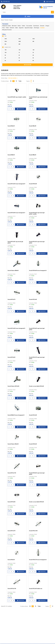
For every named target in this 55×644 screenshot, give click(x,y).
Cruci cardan (29, 26)
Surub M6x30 (33, 126)
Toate (20, 81)
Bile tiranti (14, 26)
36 (13, 81)
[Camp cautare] (26, 12)
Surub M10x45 (11, 357)
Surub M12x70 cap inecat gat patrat (37, 358)
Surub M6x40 (11, 560)
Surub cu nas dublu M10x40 (36, 386)
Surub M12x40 (33, 299)
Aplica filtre (28, 65)
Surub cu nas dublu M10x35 (36, 502)
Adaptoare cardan (7, 26)
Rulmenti (12, 28)
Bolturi (19, 26)
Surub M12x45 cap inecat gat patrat (15, 242)
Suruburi (42, 28)
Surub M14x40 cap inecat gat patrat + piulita (37, 213)
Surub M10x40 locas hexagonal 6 (16, 213)
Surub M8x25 (33, 155)
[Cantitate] (11, 109)
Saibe (17, 28)
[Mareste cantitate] (14, 109)
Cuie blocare (36, 26)
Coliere (23, 26)
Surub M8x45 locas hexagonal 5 (16, 415)
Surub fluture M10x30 (13, 386)
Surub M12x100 (33, 531)
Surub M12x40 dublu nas (36, 589)
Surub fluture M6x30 (13, 444)
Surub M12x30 (33, 415)
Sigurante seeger (29, 28)
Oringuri (47, 26)
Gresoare (42, 26)
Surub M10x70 (11, 299)
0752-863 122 (5, 1)
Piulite (7, 28)
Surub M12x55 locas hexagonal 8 (16, 184)
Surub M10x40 (11, 502)
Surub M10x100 (12, 589)
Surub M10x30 (33, 184)
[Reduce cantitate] (9, 109)
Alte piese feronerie (7, 30)
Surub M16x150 (12, 473)
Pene (4, 28)
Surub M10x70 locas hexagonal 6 (38, 560)
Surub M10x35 (33, 444)
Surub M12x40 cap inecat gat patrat (37, 329)
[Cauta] (52, 12)
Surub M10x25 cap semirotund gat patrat (38, 98)
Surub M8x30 (11, 155)
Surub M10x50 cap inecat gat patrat (37, 474)
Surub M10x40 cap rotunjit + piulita (17, 97)
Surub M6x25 (11, 126)
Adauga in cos (20, 109)
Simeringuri (37, 28)
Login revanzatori (49, 1)
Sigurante (21, 28)
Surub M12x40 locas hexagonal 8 (16, 328)
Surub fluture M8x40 (13, 271)
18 (11, 81)
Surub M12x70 (11, 531)
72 (16, 81)
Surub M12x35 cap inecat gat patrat (37, 242)
